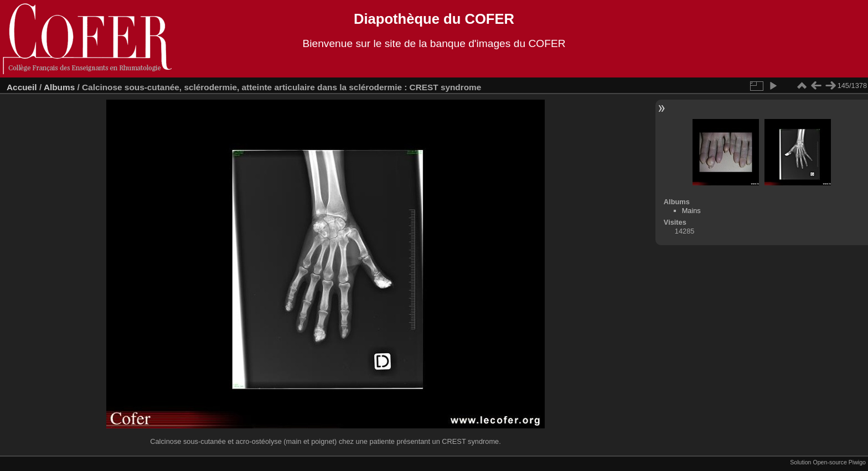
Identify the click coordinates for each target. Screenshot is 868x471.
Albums (59, 87)
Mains (691, 211)
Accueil (22, 87)
